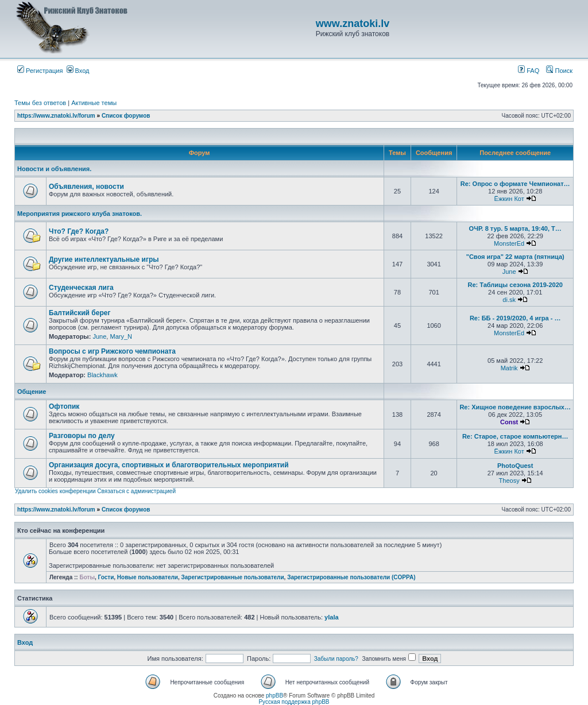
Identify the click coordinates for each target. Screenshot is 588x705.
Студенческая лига (81, 288)
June (509, 272)
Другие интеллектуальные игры (104, 259)
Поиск (559, 71)
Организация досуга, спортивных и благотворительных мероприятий (169, 465)
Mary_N (121, 336)
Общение (32, 392)
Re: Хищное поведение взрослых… (515, 407)
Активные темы (94, 103)
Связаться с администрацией (136, 491)
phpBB (274, 696)
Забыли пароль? (336, 659)
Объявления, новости (86, 187)
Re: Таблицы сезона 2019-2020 (515, 285)
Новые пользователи (148, 577)
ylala (331, 617)
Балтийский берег (80, 313)
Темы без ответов (40, 103)
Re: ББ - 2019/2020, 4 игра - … (515, 318)
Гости (106, 577)
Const (509, 422)
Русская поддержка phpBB (294, 702)
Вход (78, 71)
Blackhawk (102, 375)
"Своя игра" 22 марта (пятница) (515, 257)
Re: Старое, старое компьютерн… (515, 436)
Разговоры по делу (82, 436)
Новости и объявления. (54, 169)
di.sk (509, 300)
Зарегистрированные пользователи (233, 577)
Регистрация (40, 71)
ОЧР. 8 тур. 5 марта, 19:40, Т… (515, 228)
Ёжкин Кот (509, 199)
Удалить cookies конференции (55, 491)
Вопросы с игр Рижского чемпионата (112, 351)
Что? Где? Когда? (79, 231)
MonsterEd (509, 243)
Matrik (509, 368)
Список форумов (126, 116)
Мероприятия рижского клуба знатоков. (80, 214)
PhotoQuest (515, 466)
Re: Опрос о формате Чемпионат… (515, 184)
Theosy (509, 481)
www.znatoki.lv (353, 24)
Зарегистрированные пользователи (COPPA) (351, 577)
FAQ (529, 71)
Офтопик (64, 406)
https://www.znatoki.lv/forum (56, 116)
